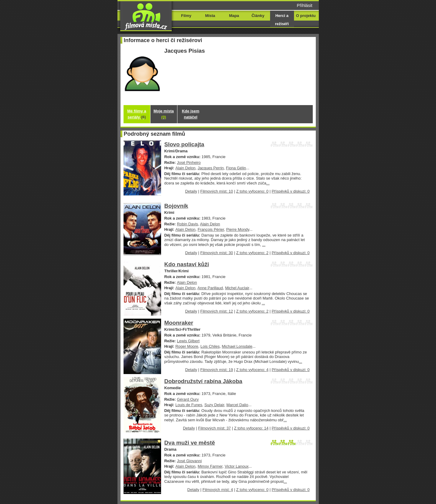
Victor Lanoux (237, 466)
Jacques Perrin (211, 168)
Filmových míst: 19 (217, 370)
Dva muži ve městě (190, 443)
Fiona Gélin (236, 168)
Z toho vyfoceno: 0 (252, 191)
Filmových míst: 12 (217, 311)
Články (258, 16)
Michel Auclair (237, 288)
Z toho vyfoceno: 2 (252, 253)
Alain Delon (185, 168)
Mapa (234, 16)
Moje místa (164, 114)
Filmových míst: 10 (217, 191)
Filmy (186, 16)
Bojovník (176, 206)
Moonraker (179, 323)
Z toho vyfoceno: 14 (251, 428)
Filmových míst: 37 (214, 428)
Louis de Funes (189, 405)
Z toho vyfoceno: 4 (252, 370)
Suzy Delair (214, 405)
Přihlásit (304, 5)
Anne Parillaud (210, 288)
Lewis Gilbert (188, 341)
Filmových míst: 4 (218, 490)
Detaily (191, 191)
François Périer (211, 229)
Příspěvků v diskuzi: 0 (291, 191)
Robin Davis (187, 224)
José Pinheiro (189, 162)
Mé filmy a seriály (137, 114)
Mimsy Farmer (210, 466)
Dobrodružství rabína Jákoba (203, 381)
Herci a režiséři (282, 20)
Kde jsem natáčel (191, 114)
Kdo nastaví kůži (187, 264)
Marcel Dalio (237, 405)
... (268, 183)
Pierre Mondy (238, 229)
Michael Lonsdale (237, 346)
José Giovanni (189, 461)
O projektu (306, 16)
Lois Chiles (210, 346)
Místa (210, 16)
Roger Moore (187, 346)
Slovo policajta (184, 144)
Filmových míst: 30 (217, 253)
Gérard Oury (188, 399)
